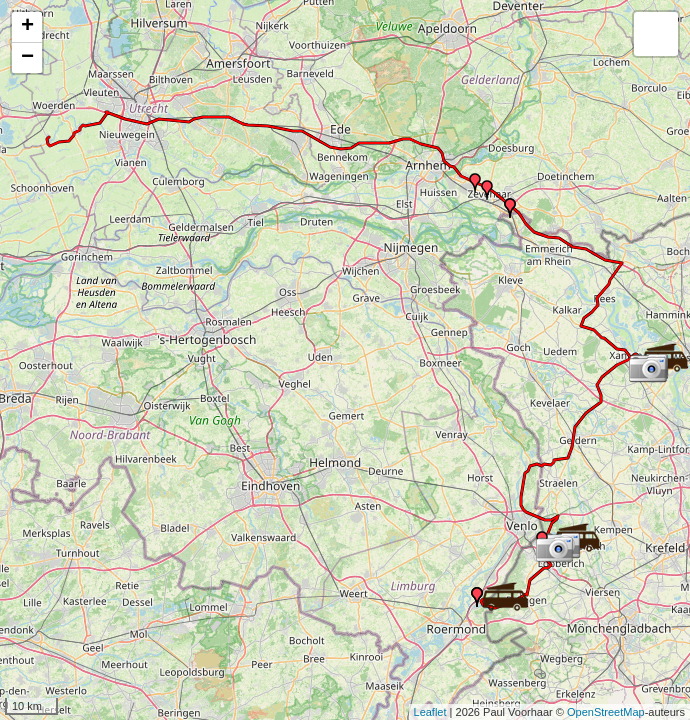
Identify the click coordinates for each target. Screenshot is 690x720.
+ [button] (27, 27)
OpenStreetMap (606, 712)
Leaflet (430, 712)
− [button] (27, 58)
